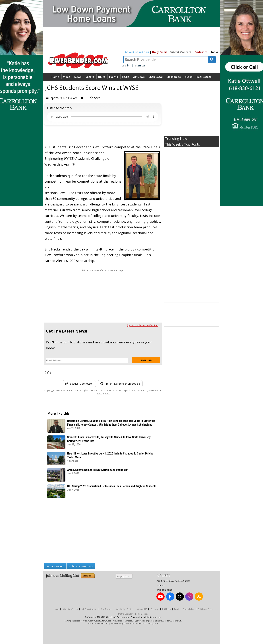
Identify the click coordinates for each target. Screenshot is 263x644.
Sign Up (140, 65)
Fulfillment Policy (205, 609)
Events (114, 77)
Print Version (55, 566)
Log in (125, 65)
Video (67, 77)
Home (55, 77)
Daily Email (159, 52)
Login (120, 576)
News (78, 77)
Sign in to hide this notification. (142, 325)
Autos (189, 77)
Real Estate (204, 77)
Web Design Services (125, 609)
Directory (131, 85)
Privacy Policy (188, 609)
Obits (102, 77)
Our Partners (107, 609)
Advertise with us (137, 52)
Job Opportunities (89, 609)
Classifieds (174, 77)
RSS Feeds (166, 609)
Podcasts (201, 52)
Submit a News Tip (81, 566)
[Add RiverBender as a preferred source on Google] (120, 384)
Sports (90, 77)
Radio (214, 52)
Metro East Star (126, 614)
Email (128, 576)
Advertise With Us (70, 609)
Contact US (142, 609)
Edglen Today (142, 614)
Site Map (155, 609)
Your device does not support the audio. (103, 117)
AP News (139, 77)
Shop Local (156, 77)
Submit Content (181, 52)
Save (95, 98)
